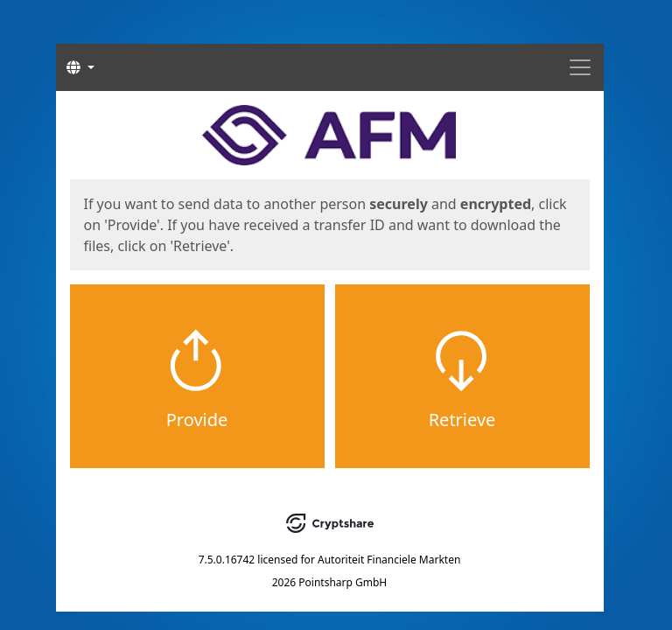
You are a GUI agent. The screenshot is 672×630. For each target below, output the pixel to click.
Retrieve (462, 420)
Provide (197, 420)
